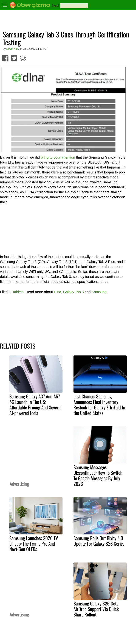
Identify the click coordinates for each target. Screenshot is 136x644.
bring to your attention (58, 157)
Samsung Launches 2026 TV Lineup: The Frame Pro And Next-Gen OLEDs (34, 544)
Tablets (18, 292)
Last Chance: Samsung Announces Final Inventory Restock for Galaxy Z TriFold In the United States (99, 405)
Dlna (57, 292)
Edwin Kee (12, 49)
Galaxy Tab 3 (73, 292)
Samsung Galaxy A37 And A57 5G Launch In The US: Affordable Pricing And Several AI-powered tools (35, 405)
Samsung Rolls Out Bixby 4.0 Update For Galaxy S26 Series (99, 541)
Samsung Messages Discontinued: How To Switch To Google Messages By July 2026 (98, 475)
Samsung (99, 292)
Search (56, 5)
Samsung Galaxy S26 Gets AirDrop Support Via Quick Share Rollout (96, 609)
